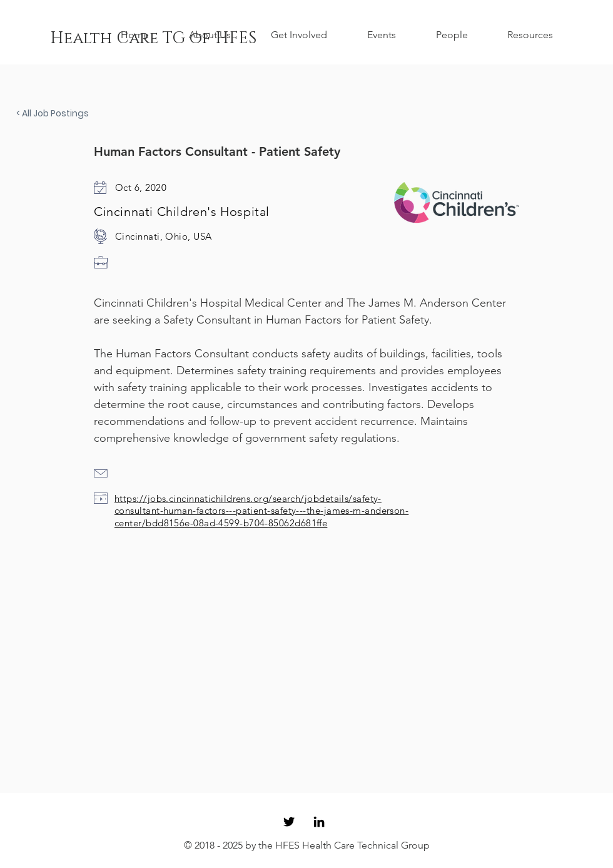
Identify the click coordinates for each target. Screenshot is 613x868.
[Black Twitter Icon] (289, 822)
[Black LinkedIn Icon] (319, 822)
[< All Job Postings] (59, 114)
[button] (220, 35)
